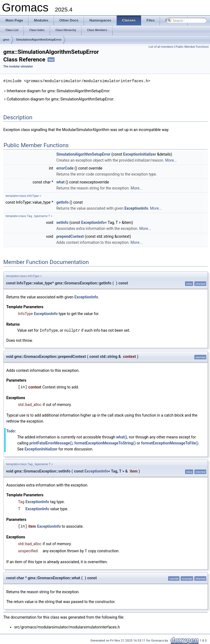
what (60, 182)
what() (122, 437)
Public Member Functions (192, 47)
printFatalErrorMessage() (51, 443)
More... (171, 160)
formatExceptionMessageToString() (105, 443)
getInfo (62, 202)
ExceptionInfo (136, 208)
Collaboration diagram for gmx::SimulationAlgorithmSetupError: (59, 99)
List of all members (161, 47)
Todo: (11, 431)
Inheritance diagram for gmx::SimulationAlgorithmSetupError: (57, 91)
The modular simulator (18, 66)
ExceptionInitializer (139, 154)
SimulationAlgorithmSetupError (39, 40)
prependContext (70, 236)
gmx (6, 40)
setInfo (62, 222)
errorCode (65, 168)
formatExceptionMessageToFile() (170, 443)
